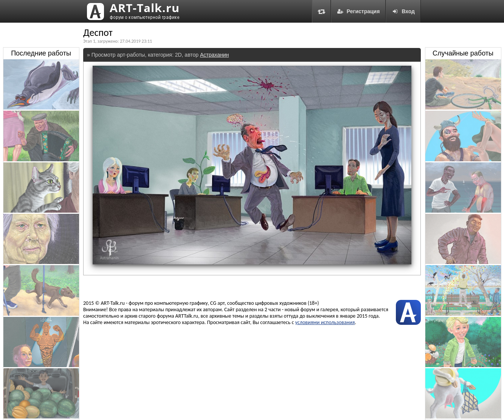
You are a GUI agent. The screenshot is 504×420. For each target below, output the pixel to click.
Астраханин (214, 55)
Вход (403, 11)
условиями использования (325, 322)
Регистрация (358, 11)
